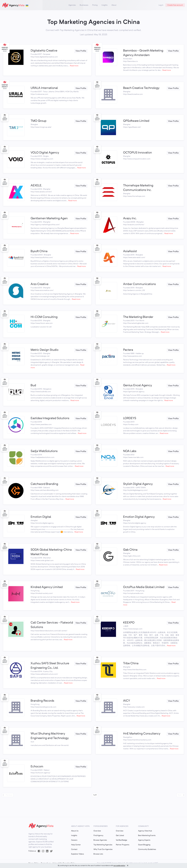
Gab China (130, 550)
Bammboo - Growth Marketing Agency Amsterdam (143, 53)
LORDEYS (130, 418)
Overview (97, 831)
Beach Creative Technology (141, 88)
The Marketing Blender (138, 317)
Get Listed (120, 835)
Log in (161, 5)
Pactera (128, 350)
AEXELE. (36, 186)
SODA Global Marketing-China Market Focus (51, 552)
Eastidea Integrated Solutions (50, 418)
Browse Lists (98, 854)
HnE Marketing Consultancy (142, 734)
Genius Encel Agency (137, 385)
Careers (74, 840)
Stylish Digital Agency (138, 484)
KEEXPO (129, 623)
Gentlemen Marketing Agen (49, 218)
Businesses (84, 5)
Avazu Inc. (130, 218)
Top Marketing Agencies (103, 845)
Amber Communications (139, 284)
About (114, 5)
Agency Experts (144, 840)
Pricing (95, 5)
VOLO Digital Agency (45, 153)
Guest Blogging (144, 845)
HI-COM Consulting (44, 317)
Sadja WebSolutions (44, 451)
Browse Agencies (100, 840)
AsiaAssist (130, 251)
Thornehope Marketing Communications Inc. (138, 188)
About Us (75, 831)
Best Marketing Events (147, 835)
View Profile (81, 51)
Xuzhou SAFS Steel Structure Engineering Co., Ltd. (50, 666)
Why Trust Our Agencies (103, 849)
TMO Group (38, 121)
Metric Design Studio (44, 350)
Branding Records (42, 701)
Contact (74, 849)
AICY (127, 701)
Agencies (72, 5)
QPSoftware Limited (136, 121)
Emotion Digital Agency (139, 517)
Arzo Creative (39, 284)
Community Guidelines (147, 849)
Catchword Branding (44, 484)
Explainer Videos (77, 854)
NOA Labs (130, 451)
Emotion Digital (41, 517)
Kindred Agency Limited (47, 587)
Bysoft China (39, 251)
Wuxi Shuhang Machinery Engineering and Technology (50, 736)
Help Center (76, 845)
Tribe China (131, 663)
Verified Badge (121, 840)
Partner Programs (123, 845)
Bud (33, 385)
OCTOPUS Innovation (137, 153)
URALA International (44, 88)
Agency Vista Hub (145, 831)
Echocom (37, 767)
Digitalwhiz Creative (44, 51)
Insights (104, 5)
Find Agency (98, 835)
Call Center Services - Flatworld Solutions (52, 625)
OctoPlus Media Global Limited (144, 587)
